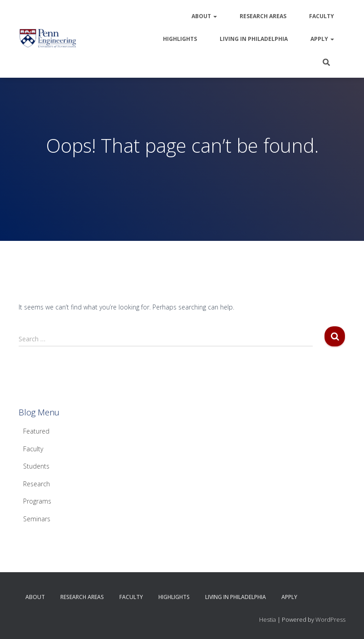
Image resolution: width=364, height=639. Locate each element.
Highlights (180, 39)
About (204, 16)
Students (36, 466)
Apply (322, 39)
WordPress (330, 619)
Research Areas (263, 16)
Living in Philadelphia (254, 39)
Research (37, 484)
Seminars (37, 519)
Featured (36, 431)
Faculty (322, 16)
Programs (37, 501)
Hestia (268, 619)
